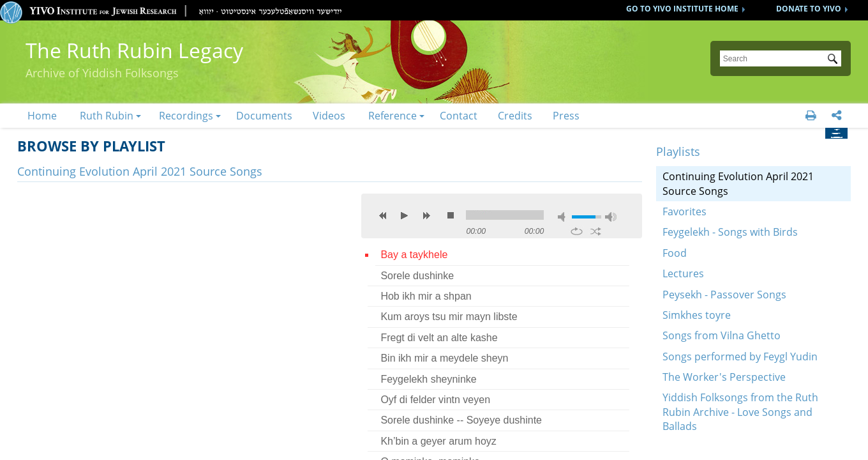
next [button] (426, 215)
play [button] (405, 215)
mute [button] (564, 217)
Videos (329, 116)
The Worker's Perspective (724, 377)
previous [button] (383, 215)
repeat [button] (577, 231)
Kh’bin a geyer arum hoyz (438, 441)
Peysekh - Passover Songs (724, 295)
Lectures (683, 273)
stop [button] (451, 215)
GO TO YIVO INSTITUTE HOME (682, 9)
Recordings (186, 116)
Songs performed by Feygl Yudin (740, 356)
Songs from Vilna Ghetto (722, 335)
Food (675, 253)
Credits (515, 116)
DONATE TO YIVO (809, 9)
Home (42, 116)
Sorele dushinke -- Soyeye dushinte (461, 420)
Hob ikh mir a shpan (426, 296)
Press (566, 116)
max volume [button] (611, 217)
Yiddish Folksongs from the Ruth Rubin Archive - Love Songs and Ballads (740, 412)
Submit (835, 60)
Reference (393, 116)
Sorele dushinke (417, 276)
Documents (264, 116)
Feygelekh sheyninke (428, 379)
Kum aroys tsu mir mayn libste (449, 317)
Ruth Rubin (107, 116)
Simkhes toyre (697, 315)
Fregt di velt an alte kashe (439, 338)
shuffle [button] (596, 231)
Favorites (685, 211)
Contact (459, 116)
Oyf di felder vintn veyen (435, 400)
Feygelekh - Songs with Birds (730, 232)
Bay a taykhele (414, 255)
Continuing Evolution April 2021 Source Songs (738, 183)
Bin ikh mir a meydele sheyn (444, 358)
